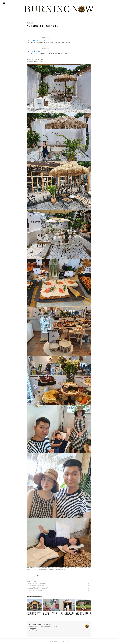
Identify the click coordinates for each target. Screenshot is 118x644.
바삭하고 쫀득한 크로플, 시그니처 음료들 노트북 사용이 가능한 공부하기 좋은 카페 (49, 42)
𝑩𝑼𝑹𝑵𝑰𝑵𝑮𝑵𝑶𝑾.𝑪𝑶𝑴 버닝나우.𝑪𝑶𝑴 (40, 625)
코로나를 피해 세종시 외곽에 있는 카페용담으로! (36, 584)
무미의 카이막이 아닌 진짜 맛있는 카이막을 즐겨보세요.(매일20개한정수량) (47, 53)
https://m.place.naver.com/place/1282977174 (38, 38)
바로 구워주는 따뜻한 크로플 (37, 40)
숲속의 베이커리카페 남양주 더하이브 (34, 590)
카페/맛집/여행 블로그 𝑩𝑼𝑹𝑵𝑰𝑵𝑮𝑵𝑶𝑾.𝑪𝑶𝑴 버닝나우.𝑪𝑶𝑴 (43, 627)
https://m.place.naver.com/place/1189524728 (38, 49)
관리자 (68, 641)
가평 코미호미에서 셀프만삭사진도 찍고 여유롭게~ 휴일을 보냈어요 (39, 587)
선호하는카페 (29, 581)
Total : (60, 641)
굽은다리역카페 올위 (34, 51)
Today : (64, 641)
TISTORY (55, 641)
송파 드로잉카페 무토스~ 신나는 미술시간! (35, 585)
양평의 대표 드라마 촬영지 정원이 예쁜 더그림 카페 (36, 589)
